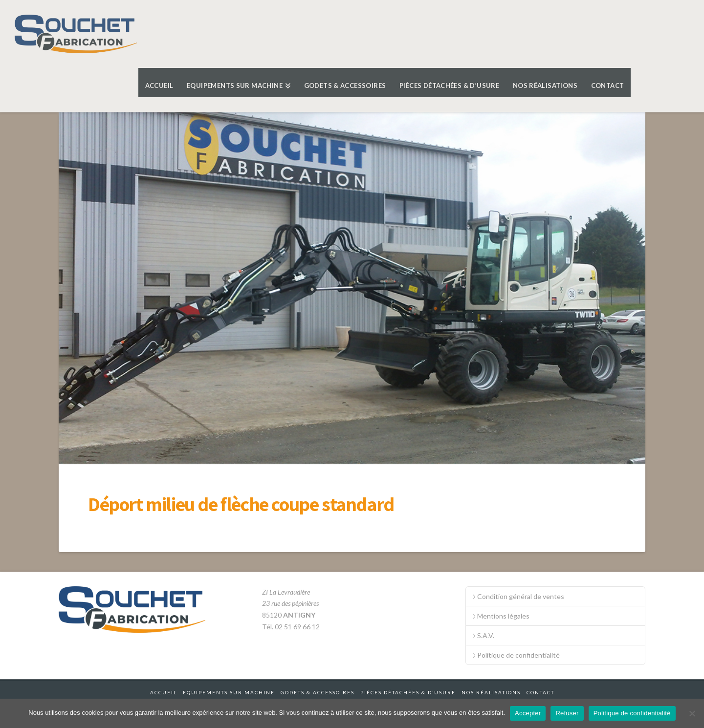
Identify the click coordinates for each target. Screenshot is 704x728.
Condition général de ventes (518, 596)
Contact (540, 692)
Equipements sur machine (229, 692)
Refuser (567, 713)
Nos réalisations (491, 692)
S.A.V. (483, 635)
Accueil (164, 692)
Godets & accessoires (318, 692)
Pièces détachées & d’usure (408, 692)
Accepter (528, 713)
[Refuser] (692, 713)
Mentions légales (501, 616)
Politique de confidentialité (516, 655)
